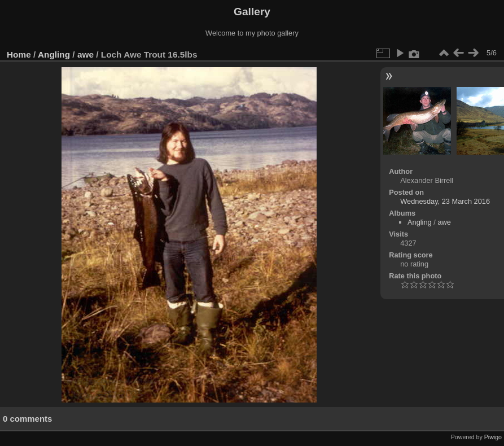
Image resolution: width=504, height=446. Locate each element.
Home (19, 54)
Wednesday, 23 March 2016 (445, 201)
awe (86, 54)
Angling (54, 54)
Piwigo (493, 437)
